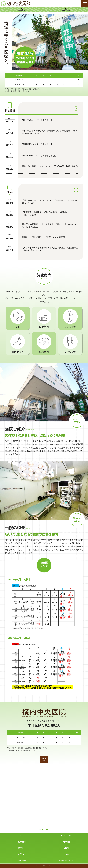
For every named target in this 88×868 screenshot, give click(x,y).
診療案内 (22, 842)
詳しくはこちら (77, 421)
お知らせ (22, 854)
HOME (22, 836)
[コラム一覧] (76, 190)
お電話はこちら (22, 11)
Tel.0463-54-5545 (44, 726)
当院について (66, 836)
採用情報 (22, 860)
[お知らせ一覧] (76, 108)
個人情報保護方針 (66, 860)
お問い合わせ (66, 11)
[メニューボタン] (85, 3)
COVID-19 (22, 848)
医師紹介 (66, 848)
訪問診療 (66, 842)
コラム (66, 854)
